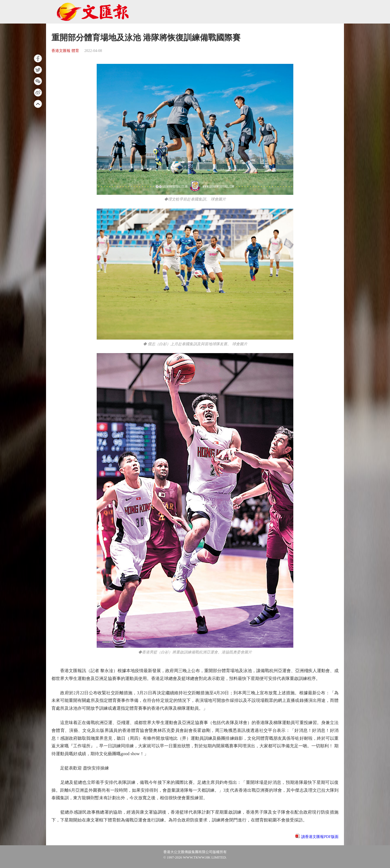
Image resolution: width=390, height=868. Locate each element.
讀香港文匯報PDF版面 (320, 837)
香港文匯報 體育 (65, 51)
